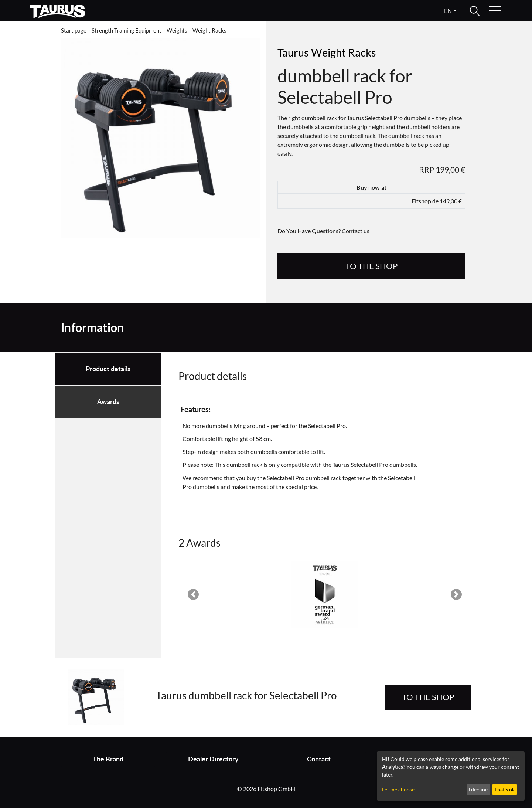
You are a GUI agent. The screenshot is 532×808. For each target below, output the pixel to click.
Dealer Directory (213, 759)
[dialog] (451, 776)
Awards (108, 402)
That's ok (504, 789)
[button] (193, 594)
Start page (74, 30)
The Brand (108, 759)
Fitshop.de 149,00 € (437, 201)
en (448, 11)
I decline (478, 789)
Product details (108, 369)
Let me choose (398, 789)
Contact (319, 759)
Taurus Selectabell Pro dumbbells (374, 464)
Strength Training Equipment (127, 30)
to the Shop (371, 266)
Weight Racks (209, 30)
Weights (177, 30)
